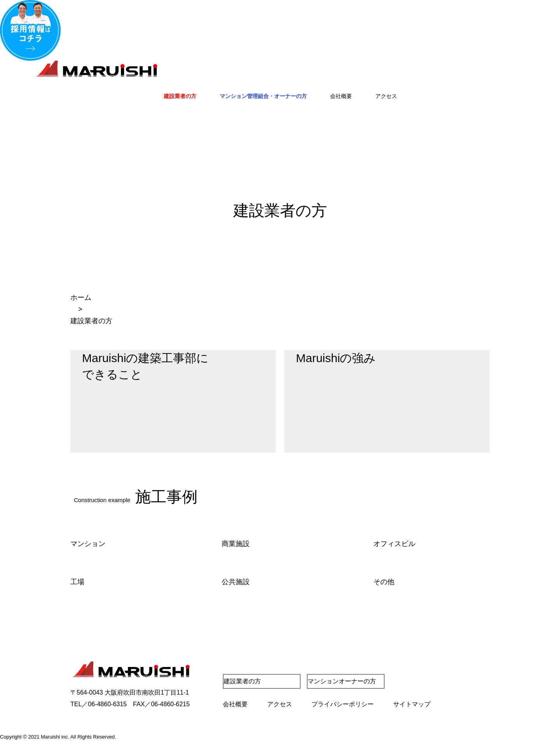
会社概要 (341, 96)
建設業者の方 (180, 96)
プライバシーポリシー (343, 704)
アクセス (386, 96)
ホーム (81, 298)
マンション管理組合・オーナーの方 (263, 96)
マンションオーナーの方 (342, 681)
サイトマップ (412, 704)
